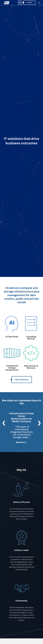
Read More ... (22, 442)
